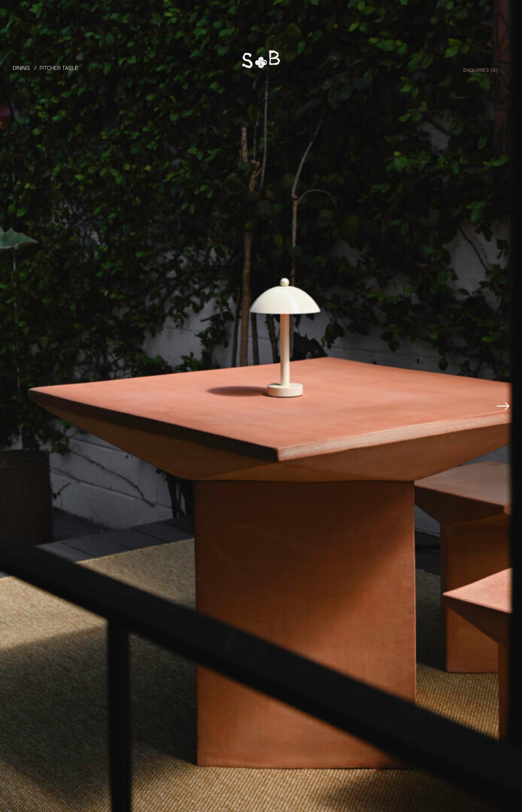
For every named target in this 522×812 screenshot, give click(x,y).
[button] (506, 371)
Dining (21, 68)
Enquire (487, 771)
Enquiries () (480, 70)
